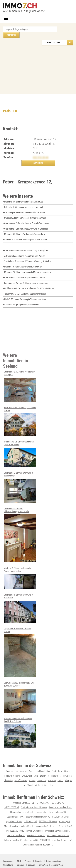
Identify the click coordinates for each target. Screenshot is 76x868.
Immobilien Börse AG (21, 791)
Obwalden (8, 769)
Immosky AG (64, 810)
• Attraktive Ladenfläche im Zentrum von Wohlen (24, 249)
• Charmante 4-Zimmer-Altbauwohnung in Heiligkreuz (26, 244)
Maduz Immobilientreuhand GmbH (19, 814)
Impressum (8, 848)
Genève (16, 765)
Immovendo (41, 800)
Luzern (43, 765)
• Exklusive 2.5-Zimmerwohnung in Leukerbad (23, 201)
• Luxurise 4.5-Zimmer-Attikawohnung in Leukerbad (25, 275)
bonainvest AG (42, 814)
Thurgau (69, 769)
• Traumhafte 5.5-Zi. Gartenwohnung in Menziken (24, 286)
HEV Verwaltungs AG (57, 800)
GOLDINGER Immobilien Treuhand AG (56, 828)
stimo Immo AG (31, 828)
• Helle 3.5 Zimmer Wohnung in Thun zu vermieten (25, 291)
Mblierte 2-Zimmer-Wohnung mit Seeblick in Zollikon (20, 722)
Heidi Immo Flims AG (36, 823)
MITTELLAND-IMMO (15, 819)
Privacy (28, 848)
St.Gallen (52, 769)
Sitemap (21, 852)
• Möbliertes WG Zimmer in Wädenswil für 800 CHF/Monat (28, 281)
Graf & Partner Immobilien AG (34, 796)
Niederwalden (66, 765)
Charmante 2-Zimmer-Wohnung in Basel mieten (20, 478)
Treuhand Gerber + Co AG (61, 814)
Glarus (67, 760)
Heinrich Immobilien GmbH (22, 800)
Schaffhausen (21, 769)
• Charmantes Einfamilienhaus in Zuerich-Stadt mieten (26, 217)
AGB (19, 848)
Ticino (60, 769)
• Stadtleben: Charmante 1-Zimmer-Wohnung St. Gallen (27, 254)
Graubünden (27, 765)
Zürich (45, 774)
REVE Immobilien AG (48, 810)
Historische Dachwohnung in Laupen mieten (20, 412)
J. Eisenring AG (31, 810)
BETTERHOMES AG (40, 791)
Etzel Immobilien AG (15, 805)
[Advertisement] (38, 62)
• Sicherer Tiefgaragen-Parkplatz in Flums (21, 297)
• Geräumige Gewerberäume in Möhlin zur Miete (24, 207)
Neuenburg (53, 765)
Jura (36, 765)
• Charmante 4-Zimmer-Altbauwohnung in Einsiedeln (26, 223)
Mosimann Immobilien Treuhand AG (38, 832)
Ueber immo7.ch (53, 848)
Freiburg (8, 765)
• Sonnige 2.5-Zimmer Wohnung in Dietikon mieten (25, 233)
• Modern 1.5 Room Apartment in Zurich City (22, 260)
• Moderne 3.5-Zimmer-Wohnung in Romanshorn (24, 228)
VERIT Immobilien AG (16, 823)
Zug (52, 774)
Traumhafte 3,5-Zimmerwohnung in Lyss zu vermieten (20, 445)
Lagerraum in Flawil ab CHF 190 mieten (20, 642)
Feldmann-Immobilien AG (58, 823)
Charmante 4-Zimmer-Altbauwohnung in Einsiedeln (20, 525)
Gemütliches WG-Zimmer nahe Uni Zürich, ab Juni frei (20, 687)
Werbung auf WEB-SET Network (54, 860)
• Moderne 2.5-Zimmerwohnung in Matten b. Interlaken (27, 265)
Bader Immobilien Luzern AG (38, 805)
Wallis (38, 774)
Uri (24, 774)
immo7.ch (43, 852)
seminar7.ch (57, 852)
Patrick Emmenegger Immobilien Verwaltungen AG (48, 819)
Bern (60, 760)
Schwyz (32, 769)
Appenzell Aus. (27, 760)
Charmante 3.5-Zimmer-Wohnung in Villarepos (20, 378)
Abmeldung (8, 852)
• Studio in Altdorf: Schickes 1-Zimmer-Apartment (25, 212)
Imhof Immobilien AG (13, 828)
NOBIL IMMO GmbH (61, 805)
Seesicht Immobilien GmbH (60, 796)
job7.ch (32, 852)
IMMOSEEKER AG (12, 796)
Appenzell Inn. (12, 760)
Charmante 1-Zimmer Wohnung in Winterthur (20, 598)
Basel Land (40, 760)
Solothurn (42, 769)
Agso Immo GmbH (14, 810)
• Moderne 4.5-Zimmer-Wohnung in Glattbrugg (23, 196)
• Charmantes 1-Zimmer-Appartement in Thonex (24, 270)
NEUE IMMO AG (57, 791)
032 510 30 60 (41, 151)
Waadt (30, 774)
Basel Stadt (51, 760)
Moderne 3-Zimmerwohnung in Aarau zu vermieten (20, 568)
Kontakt (39, 848)
